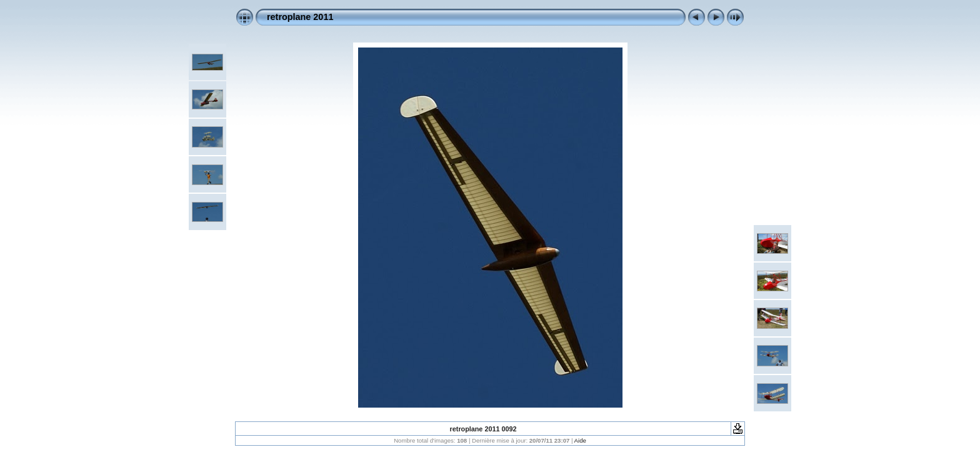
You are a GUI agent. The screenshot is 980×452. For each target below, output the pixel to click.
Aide (580, 440)
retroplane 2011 (300, 17)
